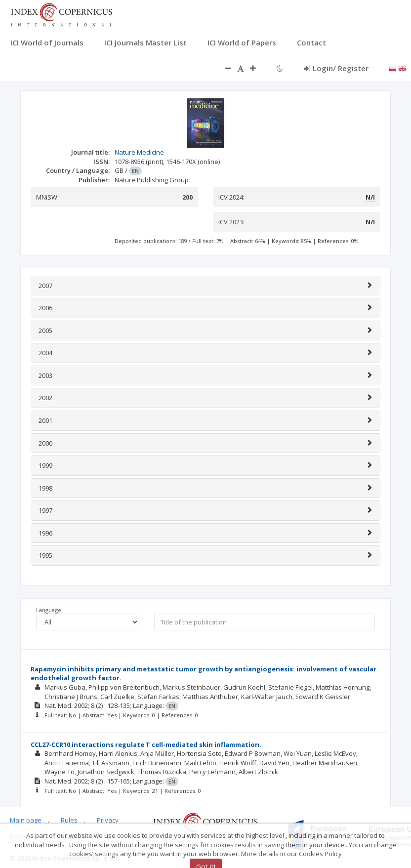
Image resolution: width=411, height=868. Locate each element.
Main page (26, 820)
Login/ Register (336, 68)
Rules (69, 820)
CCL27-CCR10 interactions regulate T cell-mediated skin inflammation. (146, 744)
